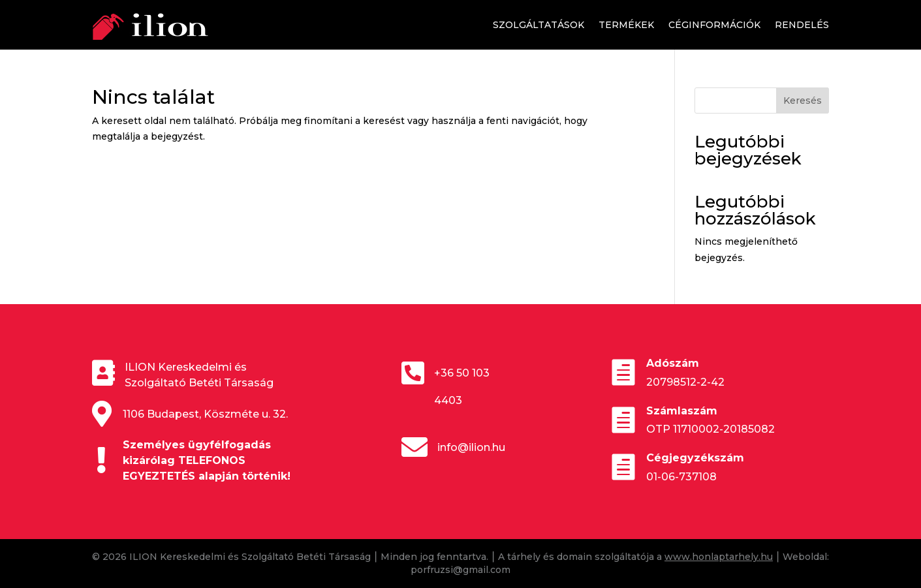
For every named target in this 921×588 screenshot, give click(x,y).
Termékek (626, 25)
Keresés (803, 101)
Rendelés (802, 25)
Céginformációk (714, 25)
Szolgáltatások (539, 25)
